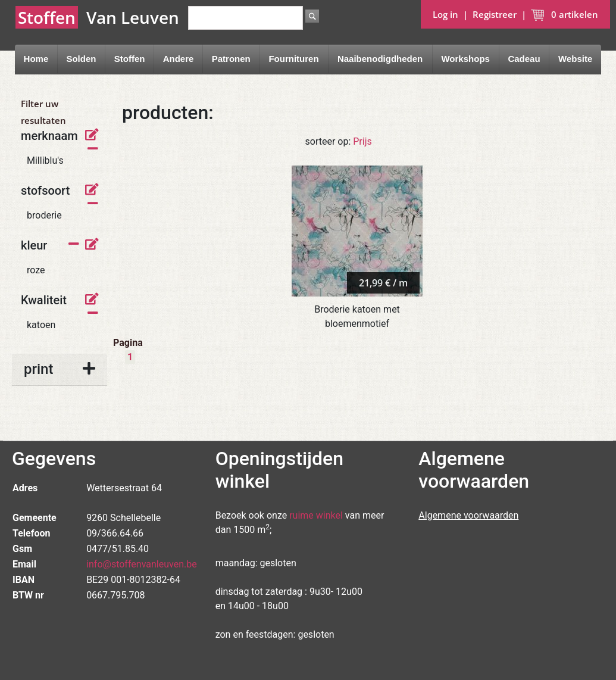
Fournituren (293, 59)
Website (575, 59)
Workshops (465, 59)
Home (36, 59)
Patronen (231, 59)
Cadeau (524, 59)
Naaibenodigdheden (380, 59)
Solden (81, 59)
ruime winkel (316, 515)
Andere (179, 59)
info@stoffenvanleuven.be (142, 564)
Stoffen (130, 59)
